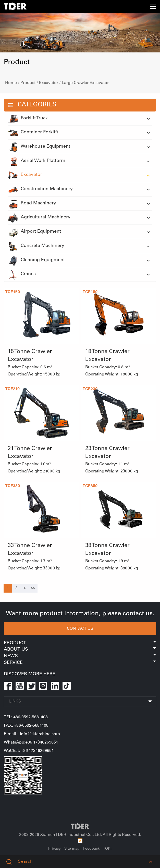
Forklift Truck (28, 119)
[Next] (25, 588)
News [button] (80, 656)
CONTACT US (80, 629)
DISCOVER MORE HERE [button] (30, 674)
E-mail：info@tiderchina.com (32, 734)
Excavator (49, 83)
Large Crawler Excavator (85, 83)
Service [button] (80, 663)
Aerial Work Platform (37, 161)
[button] (150, 862)
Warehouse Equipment (39, 147)
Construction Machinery (40, 189)
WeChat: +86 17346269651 (29, 751)
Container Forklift (33, 133)
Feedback (91, 849)
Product (28, 83)
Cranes (22, 274)
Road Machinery (32, 204)
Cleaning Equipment (36, 260)
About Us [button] (80, 650)
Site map (72, 849)
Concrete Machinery (36, 246)
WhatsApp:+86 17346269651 (31, 743)
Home (11, 83)
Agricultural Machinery (39, 218)
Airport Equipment (34, 232)
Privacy (54, 849)
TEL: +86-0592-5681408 (26, 717)
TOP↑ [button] (108, 849)
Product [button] (80, 643)
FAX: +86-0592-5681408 (26, 726)
